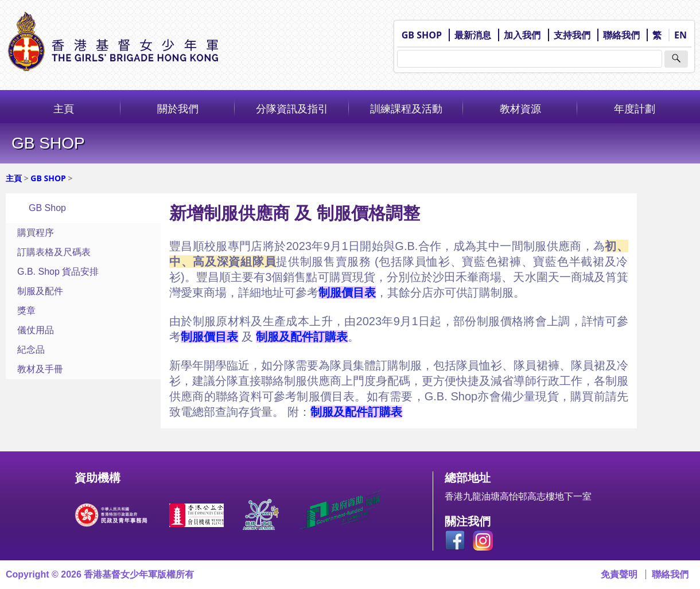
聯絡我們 (621, 35)
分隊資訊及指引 (292, 108)
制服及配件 (40, 291)
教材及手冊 (40, 369)
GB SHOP (422, 35)
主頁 (64, 108)
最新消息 (473, 35)
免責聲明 (619, 574)
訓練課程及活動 (406, 108)
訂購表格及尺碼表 (54, 252)
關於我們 (178, 108)
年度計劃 (635, 108)
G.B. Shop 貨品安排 (58, 272)
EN (680, 35)
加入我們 (522, 35)
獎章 (26, 311)
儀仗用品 (36, 330)
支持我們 (572, 35)
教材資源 (520, 108)
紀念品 (31, 350)
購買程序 (36, 233)
